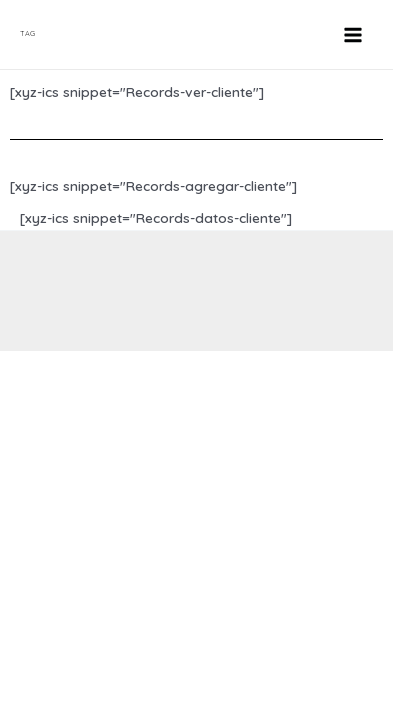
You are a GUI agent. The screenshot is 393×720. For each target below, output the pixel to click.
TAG (27, 33)
